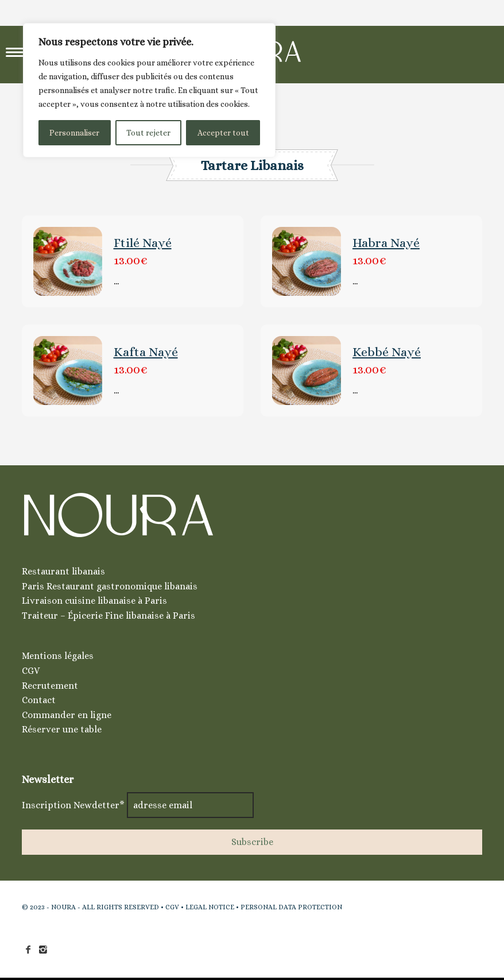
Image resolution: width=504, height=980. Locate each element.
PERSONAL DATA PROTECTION (291, 907)
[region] (149, 90)
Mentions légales (58, 656)
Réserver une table (62, 729)
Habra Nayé (386, 243)
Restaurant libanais (63, 571)
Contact (39, 700)
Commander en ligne (67, 715)
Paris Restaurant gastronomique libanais (110, 586)
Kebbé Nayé (387, 352)
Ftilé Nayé (143, 243)
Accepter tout (223, 133)
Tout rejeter (148, 133)
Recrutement (50, 686)
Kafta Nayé (146, 352)
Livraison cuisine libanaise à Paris (94, 601)
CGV (31, 671)
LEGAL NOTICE (210, 907)
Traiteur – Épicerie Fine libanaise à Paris (108, 616)
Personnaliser (74, 133)
